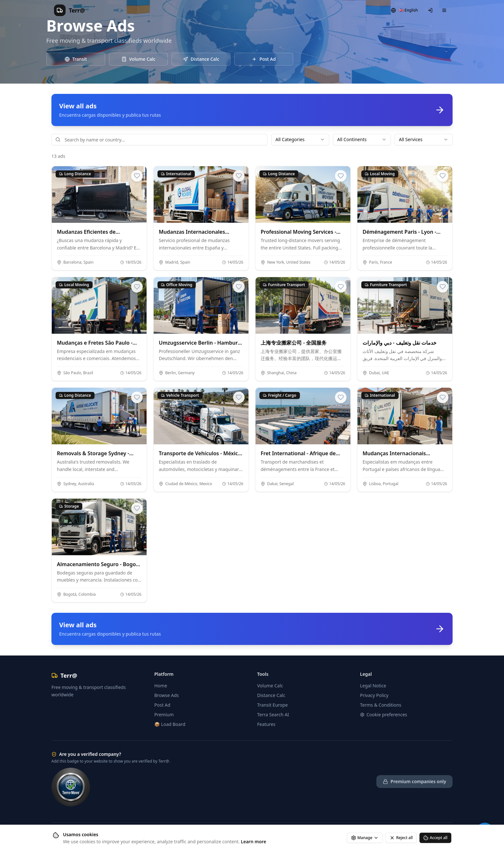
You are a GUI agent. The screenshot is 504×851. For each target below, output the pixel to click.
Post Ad (162, 705)
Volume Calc (270, 686)
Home (161, 686)
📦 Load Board (170, 724)
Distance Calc (271, 695)
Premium (164, 715)
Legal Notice (373, 686)
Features (266, 724)
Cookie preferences (384, 715)
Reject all (401, 838)
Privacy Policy (374, 695)
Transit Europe (272, 705)
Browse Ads (166, 695)
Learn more (253, 842)
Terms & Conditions (381, 705)
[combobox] (300, 140)
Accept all (435, 838)
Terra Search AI (273, 715)
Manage (365, 838)
